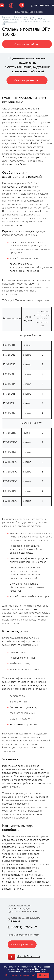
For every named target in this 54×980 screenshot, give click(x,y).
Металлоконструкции (14, 19)
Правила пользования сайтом (23, 935)
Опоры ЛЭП (36, 19)
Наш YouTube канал (28, 956)
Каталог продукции (24, 17)
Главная (6, 17)
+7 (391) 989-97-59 (44, 5)
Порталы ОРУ (10, 21)
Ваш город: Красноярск (29, 12)
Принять (43, 975)
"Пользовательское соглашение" (20, 975)
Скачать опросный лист (27, 44)
